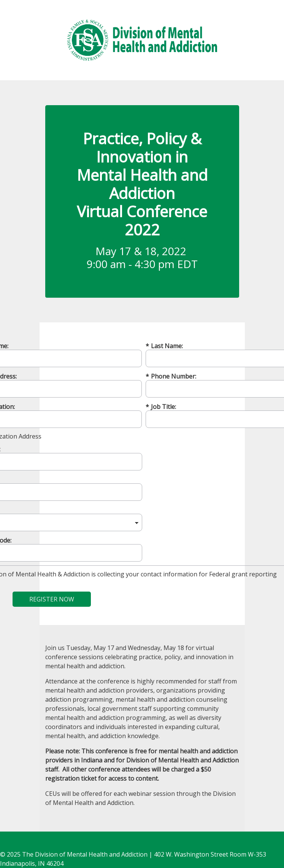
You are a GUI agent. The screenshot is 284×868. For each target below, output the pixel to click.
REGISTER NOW (52, 599)
